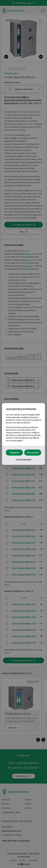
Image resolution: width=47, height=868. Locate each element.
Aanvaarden (33, 453)
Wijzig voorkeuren (23, 460)
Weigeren (14, 453)
